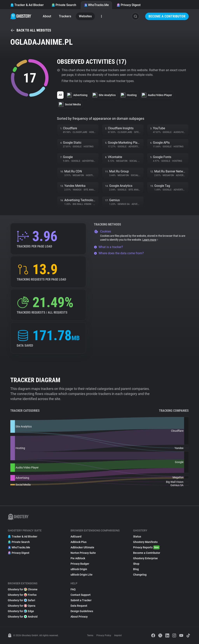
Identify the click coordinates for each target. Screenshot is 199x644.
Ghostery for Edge (21, 611)
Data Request (79, 606)
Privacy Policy (104, 635)
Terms (90, 635)
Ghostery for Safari (21, 600)
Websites (85, 16)
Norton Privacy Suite (83, 553)
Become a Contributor (167, 16)
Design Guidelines (82, 611)
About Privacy (79, 617)
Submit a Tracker (81, 600)
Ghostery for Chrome (23, 589)
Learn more (151, 240)
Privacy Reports (146, 547)
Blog (136, 569)
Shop (136, 564)
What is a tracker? (108, 247)
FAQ (73, 589)
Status (137, 537)
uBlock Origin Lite (82, 575)
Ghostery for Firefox (22, 595)
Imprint (118, 635)
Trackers (65, 16)
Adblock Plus (79, 542)
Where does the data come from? (119, 253)
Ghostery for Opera (22, 606)
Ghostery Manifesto (145, 542)
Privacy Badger (80, 564)
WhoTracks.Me (96, 5)
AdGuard (76, 537)
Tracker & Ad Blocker (27, 5)
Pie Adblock (78, 558)
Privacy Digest (129, 5)
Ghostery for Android (23, 617)
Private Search (64, 5)
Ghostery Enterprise (145, 558)
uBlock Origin (79, 569)
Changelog (140, 575)
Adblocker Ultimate (82, 547)
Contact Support (81, 595)
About (47, 16)
